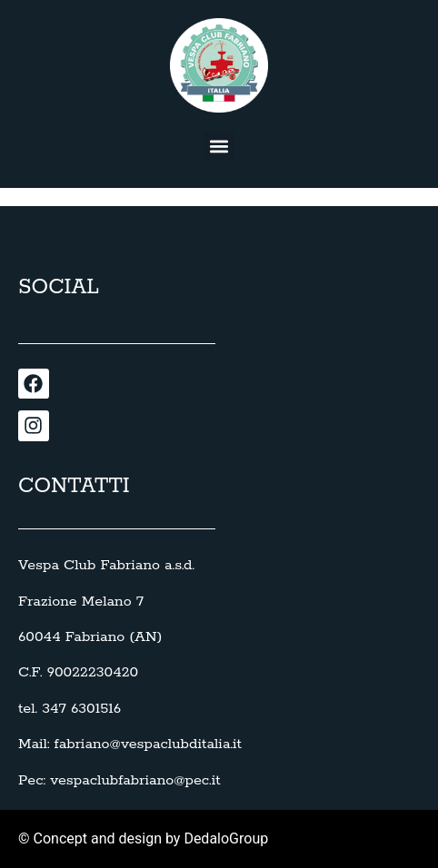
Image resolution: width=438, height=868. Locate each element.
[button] (219, 146)
